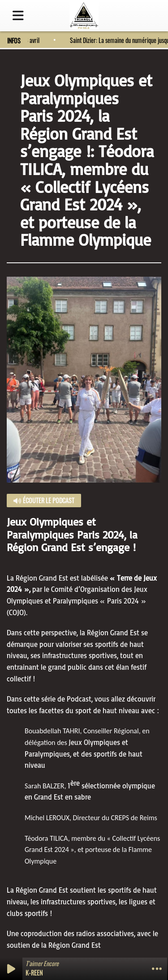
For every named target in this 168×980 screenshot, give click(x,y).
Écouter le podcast (44, 500)
